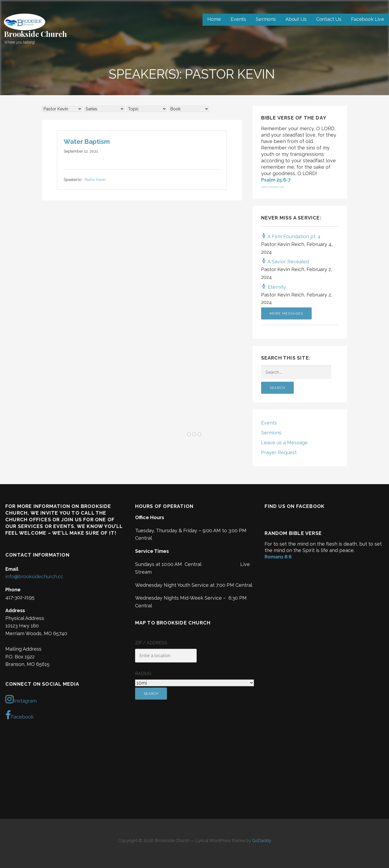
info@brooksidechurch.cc (34, 576)
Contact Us (329, 19)
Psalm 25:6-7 (276, 180)
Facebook (20, 715)
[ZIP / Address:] (166, 656)
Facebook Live (368, 19)
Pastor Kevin (95, 180)
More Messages (287, 313)
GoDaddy (262, 841)
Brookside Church (35, 34)
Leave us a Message (284, 443)
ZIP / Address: (151, 643)
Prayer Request (279, 452)
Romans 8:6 (278, 557)
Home (214, 19)
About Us (296, 19)
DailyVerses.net (272, 187)
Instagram (21, 699)
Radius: (143, 674)
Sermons (266, 19)
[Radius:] (195, 683)
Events (238, 19)
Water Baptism (87, 142)
